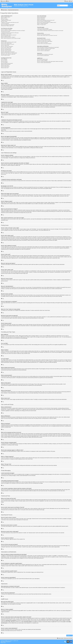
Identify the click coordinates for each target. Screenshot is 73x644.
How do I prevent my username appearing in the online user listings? (13, 31)
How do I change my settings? (6, 30)
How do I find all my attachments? (43, 56)
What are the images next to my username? (9, 35)
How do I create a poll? (5, 45)
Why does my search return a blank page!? (45, 41)
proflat (3, 642)
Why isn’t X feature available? (42, 60)
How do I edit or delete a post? (6, 43)
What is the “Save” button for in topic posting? (9, 53)
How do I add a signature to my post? (8, 44)
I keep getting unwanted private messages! (45, 30)
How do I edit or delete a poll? (6, 48)
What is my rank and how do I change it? (8, 37)
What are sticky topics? (5, 65)
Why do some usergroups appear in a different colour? (47, 22)
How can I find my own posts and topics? (44, 44)
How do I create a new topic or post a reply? (9, 42)
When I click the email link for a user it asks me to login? (11, 38)
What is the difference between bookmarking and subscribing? (48, 47)
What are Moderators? (41, 18)
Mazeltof (8, 642)
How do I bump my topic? (5, 55)
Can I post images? (4, 62)
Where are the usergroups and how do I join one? (46, 20)
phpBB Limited (33, 603)
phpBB (46, 188)
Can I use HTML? (4, 60)
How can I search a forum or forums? (44, 39)
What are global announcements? (7, 63)
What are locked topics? (5, 67)
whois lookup (9, 619)
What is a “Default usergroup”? (43, 24)
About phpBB (12, 604)
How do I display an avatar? (6, 36)
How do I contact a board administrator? (44, 63)
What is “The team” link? (41, 25)
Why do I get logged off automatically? (8, 25)
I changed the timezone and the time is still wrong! (10, 33)
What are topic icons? (5, 68)
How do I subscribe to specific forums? (44, 50)
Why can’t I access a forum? (6, 49)
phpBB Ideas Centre (52, 611)
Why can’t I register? (5, 19)
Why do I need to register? (6, 17)
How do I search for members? (43, 42)
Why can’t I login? (4, 21)
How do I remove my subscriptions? (43, 51)
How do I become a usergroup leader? (44, 21)
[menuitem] (8, 1)
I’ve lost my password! (5, 24)
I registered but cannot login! (6, 20)
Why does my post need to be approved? (8, 54)
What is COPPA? (4, 18)
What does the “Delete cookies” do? (7, 26)
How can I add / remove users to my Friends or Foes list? (47, 35)
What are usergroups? (41, 19)
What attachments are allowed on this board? (45, 54)
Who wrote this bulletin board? (42, 59)
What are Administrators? (42, 17)
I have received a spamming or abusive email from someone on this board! (50, 31)
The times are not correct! (6, 32)
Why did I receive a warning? (6, 51)
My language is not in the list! (6, 34)
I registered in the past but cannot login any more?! (10, 22)
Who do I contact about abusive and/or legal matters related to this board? (50, 61)
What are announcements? (6, 64)
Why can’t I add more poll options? (7, 46)
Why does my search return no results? (44, 40)
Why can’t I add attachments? (6, 50)
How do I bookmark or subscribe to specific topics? (46, 48)
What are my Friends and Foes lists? (44, 34)
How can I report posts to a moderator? (8, 52)
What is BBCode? (4, 59)
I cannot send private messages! (43, 28)
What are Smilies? (4, 61)
